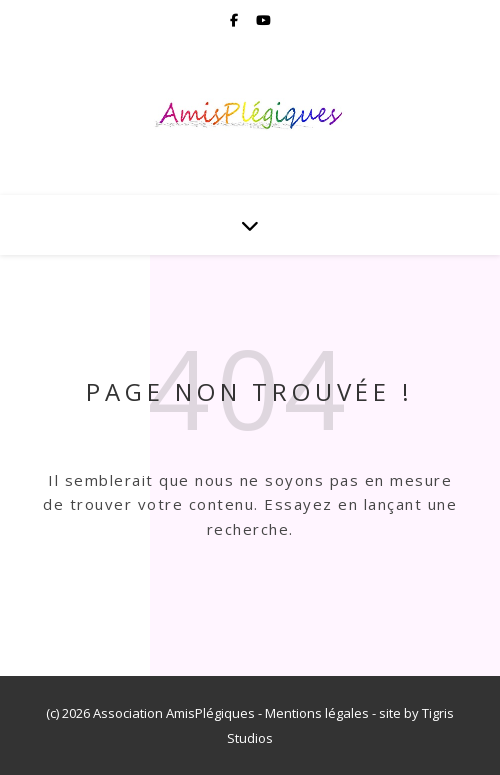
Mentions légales (317, 713)
